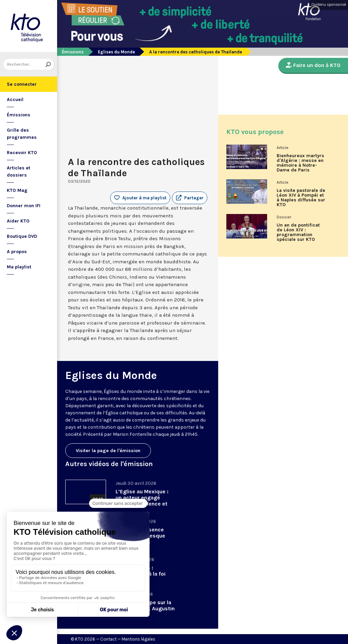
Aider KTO (18, 221)
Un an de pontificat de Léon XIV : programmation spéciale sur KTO (298, 232)
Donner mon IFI (24, 206)
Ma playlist (19, 267)
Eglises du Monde (116, 52)
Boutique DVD (22, 236)
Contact (108, 639)
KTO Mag (17, 190)
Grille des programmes (22, 134)
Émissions (19, 115)
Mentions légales (138, 639)
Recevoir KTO (22, 153)
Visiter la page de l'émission (108, 451)
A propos (17, 252)
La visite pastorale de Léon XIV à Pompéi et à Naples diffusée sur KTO (301, 198)
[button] (190, 198)
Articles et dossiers (19, 171)
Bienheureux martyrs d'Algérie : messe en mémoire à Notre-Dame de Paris (300, 163)
